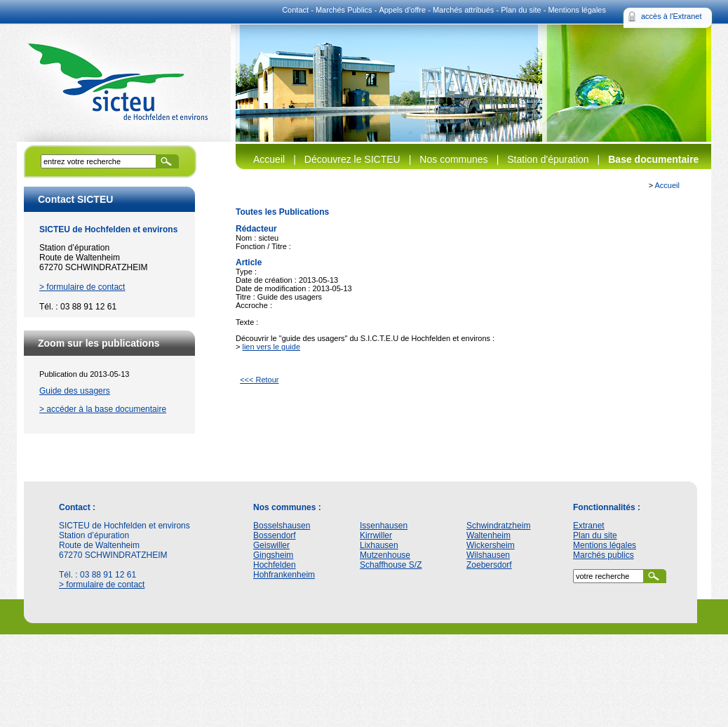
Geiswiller (271, 545)
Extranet (589, 526)
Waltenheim (488, 535)
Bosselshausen (282, 526)
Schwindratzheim (498, 526)
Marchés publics (604, 555)
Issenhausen (384, 526)
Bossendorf (275, 535)
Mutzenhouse (385, 555)
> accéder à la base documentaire (103, 409)
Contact (295, 10)
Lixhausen (379, 545)
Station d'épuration (548, 159)
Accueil (269, 159)
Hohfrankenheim (284, 575)
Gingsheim (273, 555)
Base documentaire (653, 159)
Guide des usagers (75, 391)
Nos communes (453, 159)
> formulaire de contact (82, 287)
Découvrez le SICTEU (352, 159)
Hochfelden (275, 565)
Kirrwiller (376, 535)
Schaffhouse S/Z (391, 565)
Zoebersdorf (489, 565)
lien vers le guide (271, 347)
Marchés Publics (344, 10)
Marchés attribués (463, 10)
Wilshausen (488, 555)
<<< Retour (259, 380)
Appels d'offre (402, 10)
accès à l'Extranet (671, 16)
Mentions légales (577, 10)
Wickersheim (491, 545)
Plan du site (521, 10)
